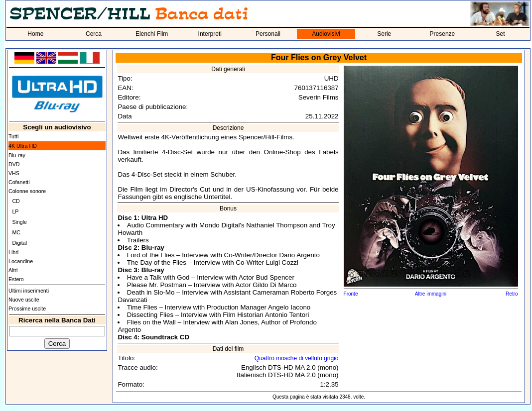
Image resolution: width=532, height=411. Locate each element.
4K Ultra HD (23, 146)
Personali (268, 34)
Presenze (443, 34)
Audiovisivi (326, 34)
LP (15, 211)
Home (35, 34)
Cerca (94, 34)
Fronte (351, 294)
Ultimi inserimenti (29, 291)
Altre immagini (431, 294)
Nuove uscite (24, 300)
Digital (19, 243)
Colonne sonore (27, 191)
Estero (16, 279)
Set (501, 34)
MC (16, 232)
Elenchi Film (152, 34)
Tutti (13, 136)
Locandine (21, 261)
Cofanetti (19, 182)
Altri (13, 270)
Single (19, 222)
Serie (384, 34)
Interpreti (210, 34)
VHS (14, 173)
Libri (13, 252)
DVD (14, 164)
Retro (512, 294)
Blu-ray (17, 155)
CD (16, 201)
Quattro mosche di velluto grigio (297, 358)
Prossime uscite (27, 308)
